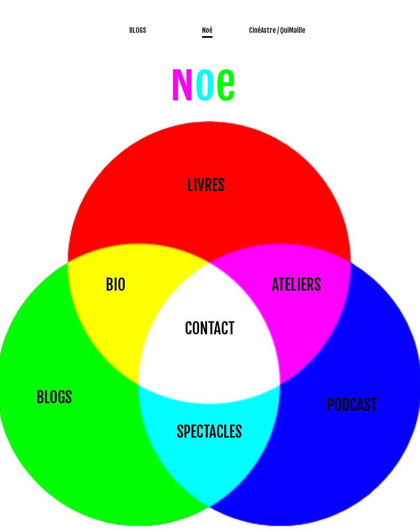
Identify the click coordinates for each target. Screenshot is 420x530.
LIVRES (206, 185)
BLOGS (54, 397)
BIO (116, 285)
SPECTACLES (209, 432)
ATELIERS (296, 285)
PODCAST (352, 405)
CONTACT (210, 329)
